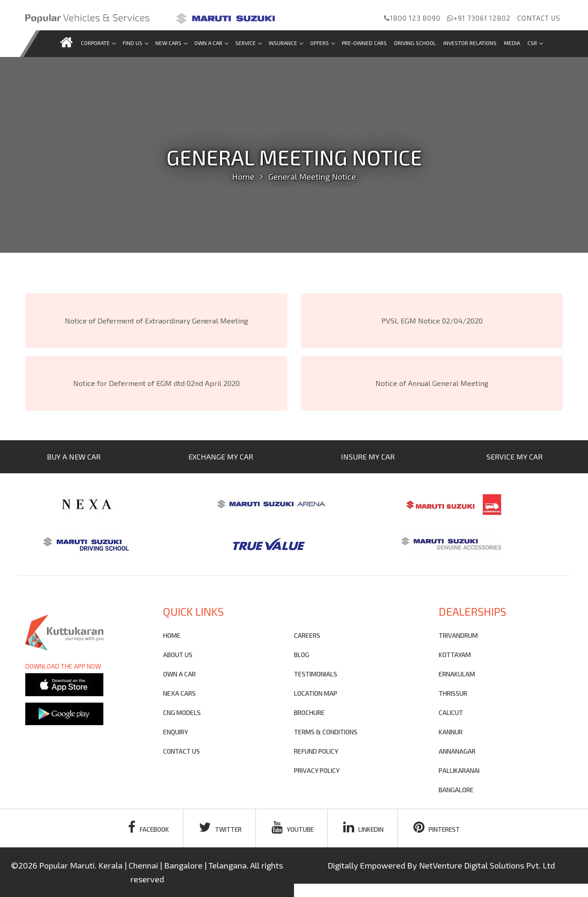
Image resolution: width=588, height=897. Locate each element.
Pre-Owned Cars (364, 43)
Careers (307, 635)
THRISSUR (453, 693)
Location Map (316, 693)
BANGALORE (456, 790)
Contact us (539, 18)
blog (302, 655)
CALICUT (451, 712)
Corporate (98, 43)
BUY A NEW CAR (74, 457)
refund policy (316, 751)
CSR (535, 43)
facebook (147, 827)
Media (512, 43)
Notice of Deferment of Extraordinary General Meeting (156, 321)
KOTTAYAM (455, 655)
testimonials (316, 674)
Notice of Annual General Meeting (432, 383)
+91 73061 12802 (479, 18)
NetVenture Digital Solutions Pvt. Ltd (487, 865)
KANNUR (451, 732)
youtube (292, 827)
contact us (181, 751)
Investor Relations (470, 43)
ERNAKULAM (457, 674)
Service (248, 43)
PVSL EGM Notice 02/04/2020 (432, 321)
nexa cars (179, 693)
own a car (179, 674)
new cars (171, 43)
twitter (220, 827)
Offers (322, 43)
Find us (135, 43)
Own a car (211, 43)
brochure (309, 712)
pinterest (438, 827)
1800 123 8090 (412, 18)
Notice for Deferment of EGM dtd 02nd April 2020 (156, 383)
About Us (178, 655)
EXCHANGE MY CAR (221, 457)
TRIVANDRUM (458, 635)
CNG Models (182, 712)
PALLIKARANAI (459, 770)
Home (243, 176)
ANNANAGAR (457, 751)
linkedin (364, 827)
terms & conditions (326, 732)
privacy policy (317, 770)
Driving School (415, 43)
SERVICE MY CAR (514, 457)
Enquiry (175, 732)
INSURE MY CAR (368, 457)
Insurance (286, 43)
